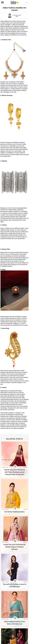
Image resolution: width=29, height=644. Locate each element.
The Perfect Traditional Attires (15, 512)
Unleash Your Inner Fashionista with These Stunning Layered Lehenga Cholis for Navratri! (15, 472)
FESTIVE (25, 467)
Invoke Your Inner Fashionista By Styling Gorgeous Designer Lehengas (14, 547)
